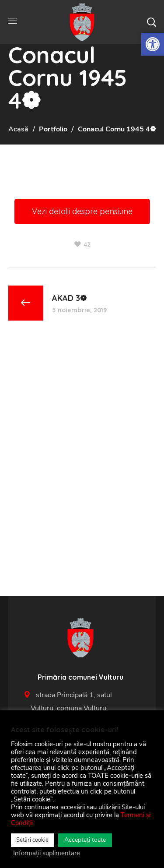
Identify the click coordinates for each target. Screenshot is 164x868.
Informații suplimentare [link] (47, 853)
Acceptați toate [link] (85, 840)
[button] (151, 22)
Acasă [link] (18, 129)
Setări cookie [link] (32, 840)
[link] (153, 44)
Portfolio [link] (53, 129)
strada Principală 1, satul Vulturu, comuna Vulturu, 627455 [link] (80, 708)
